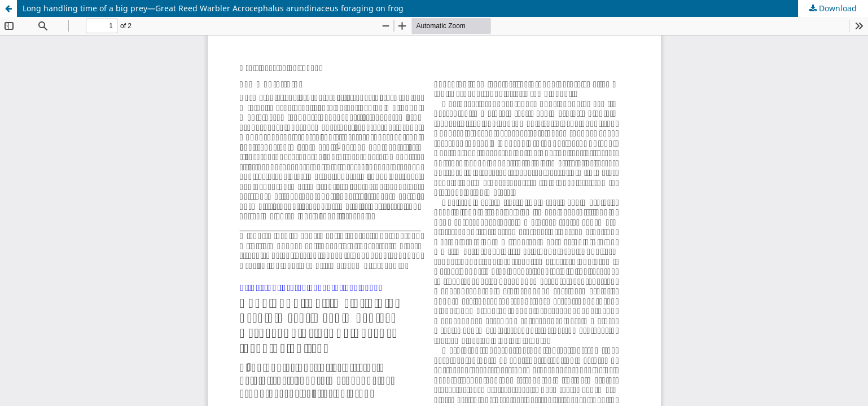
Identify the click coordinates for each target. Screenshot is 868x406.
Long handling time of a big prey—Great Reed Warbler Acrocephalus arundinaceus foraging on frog (213, 8)
